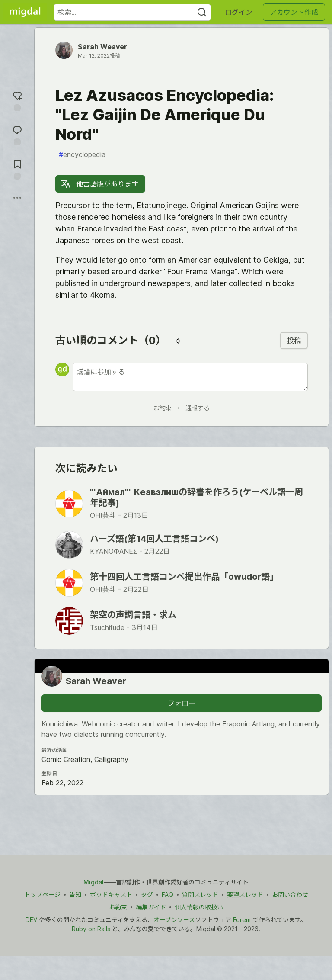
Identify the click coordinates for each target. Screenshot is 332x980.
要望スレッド (245, 895)
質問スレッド (200, 895)
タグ (147, 895)
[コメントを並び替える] (178, 341)
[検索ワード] (132, 12)
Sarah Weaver (102, 47)
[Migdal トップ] (25, 12)
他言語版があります (99, 184)
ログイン (239, 12)
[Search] (202, 12)
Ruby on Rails (91, 929)
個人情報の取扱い (199, 907)
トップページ (42, 895)
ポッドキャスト (111, 895)
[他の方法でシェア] (17, 198)
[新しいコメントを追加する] (190, 377)
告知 (75, 895)
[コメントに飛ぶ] (17, 134)
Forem (242, 920)
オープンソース (174, 920)
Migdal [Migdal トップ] (94, 882)
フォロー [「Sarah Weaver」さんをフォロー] (182, 703)
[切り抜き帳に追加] (17, 169)
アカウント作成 (294, 12)
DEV (31, 920)
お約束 (163, 408)
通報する (198, 408)
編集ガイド (151, 907)
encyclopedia (82, 154)
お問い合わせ (290, 895)
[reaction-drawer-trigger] (17, 100)
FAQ (168, 895)
